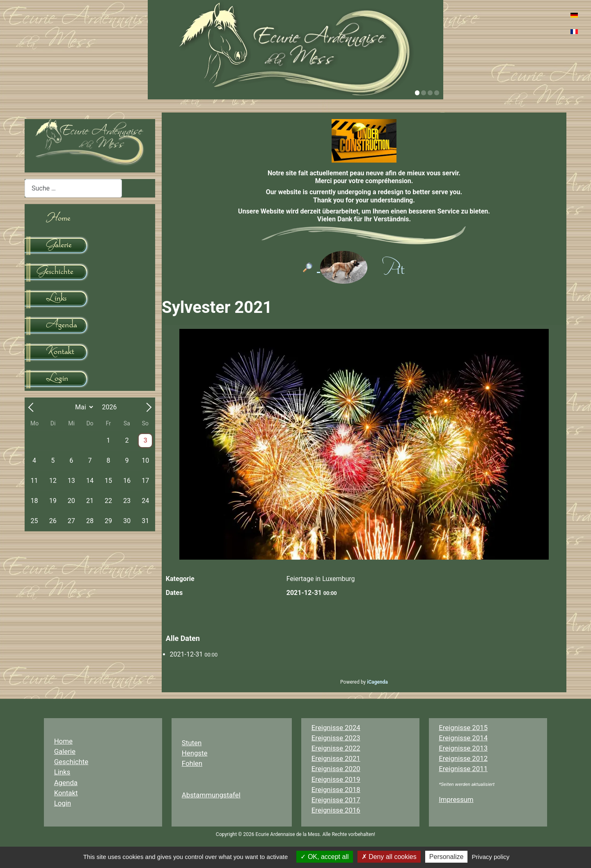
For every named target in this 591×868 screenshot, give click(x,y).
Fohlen (192, 763)
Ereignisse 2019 (336, 779)
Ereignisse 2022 (336, 748)
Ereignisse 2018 (336, 790)
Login (63, 803)
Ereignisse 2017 (336, 800)
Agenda (66, 783)
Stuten (192, 743)
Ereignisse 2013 (463, 748)
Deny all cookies (389, 857)
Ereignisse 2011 (463, 769)
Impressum (456, 799)
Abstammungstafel (211, 795)
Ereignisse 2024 (336, 728)
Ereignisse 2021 (336, 758)
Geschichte (71, 762)
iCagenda (377, 682)
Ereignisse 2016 (336, 810)
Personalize (447, 857)
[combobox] (73, 188)
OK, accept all (324, 857)
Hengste (195, 753)
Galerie (65, 751)
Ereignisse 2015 (463, 728)
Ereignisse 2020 (336, 769)
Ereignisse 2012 (463, 758)
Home (63, 741)
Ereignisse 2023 (336, 738)
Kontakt (66, 793)
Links (62, 772)
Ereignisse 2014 (463, 738)
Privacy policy (491, 857)
